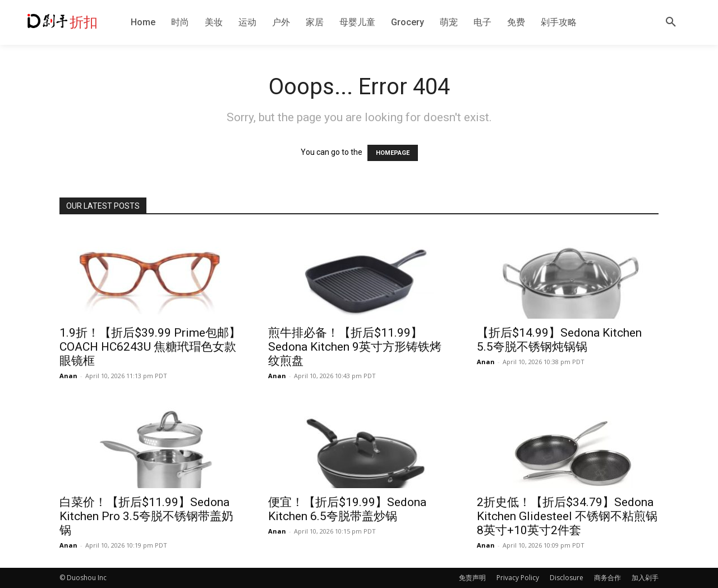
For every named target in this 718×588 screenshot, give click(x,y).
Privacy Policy (518, 578)
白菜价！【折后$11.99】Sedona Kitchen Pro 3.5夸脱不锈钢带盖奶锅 (146, 516)
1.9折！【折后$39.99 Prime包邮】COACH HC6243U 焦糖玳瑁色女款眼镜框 (150, 347)
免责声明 (472, 578)
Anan (68, 376)
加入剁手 (645, 578)
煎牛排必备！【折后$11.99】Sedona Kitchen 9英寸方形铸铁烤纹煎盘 (355, 347)
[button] (671, 22)
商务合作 (607, 578)
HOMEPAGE (393, 153)
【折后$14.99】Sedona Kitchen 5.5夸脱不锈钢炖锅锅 (559, 340)
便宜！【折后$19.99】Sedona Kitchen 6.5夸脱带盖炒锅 (347, 509)
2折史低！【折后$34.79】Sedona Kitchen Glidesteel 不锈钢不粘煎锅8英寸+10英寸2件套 (567, 516)
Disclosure (567, 578)
